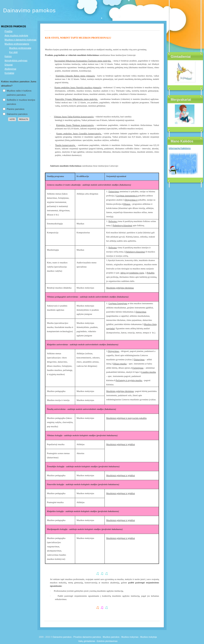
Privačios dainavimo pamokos (87, 637)
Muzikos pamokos (111, 637)
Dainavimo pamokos (29, 10)
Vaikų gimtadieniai (87, 641)
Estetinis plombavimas (107, 641)
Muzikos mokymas (130, 637)
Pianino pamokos (16, 109)
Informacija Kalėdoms (180, 148)
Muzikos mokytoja (149, 637)
